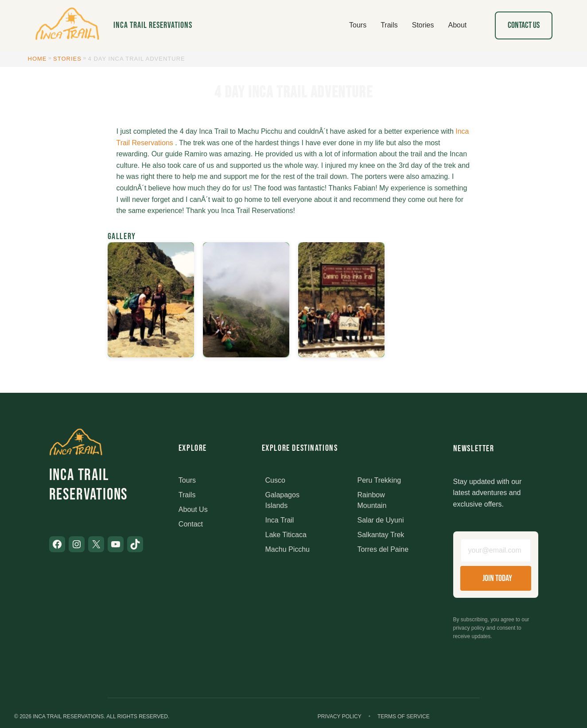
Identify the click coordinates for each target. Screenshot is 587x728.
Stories (67, 59)
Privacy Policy (340, 716)
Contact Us (524, 25)
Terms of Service (404, 716)
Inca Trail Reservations (153, 25)
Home (37, 59)
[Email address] (496, 550)
